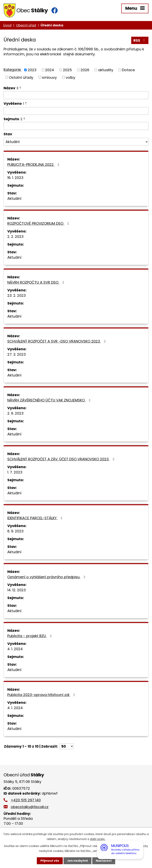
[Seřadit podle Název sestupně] (21, 89)
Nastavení (104, 861)
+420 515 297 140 (26, 800)
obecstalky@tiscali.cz (30, 807)
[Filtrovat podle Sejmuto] (76, 126)
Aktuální (14, 198)
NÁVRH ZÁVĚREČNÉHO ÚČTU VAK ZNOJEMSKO (50, 400)
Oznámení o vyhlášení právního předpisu (47, 577)
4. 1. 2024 (15, 649)
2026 (85, 70)
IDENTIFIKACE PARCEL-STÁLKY (36, 518)
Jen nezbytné (77, 861)
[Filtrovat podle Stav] (76, 142)
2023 (32, 70)
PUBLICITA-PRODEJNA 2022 (34, 165)
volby (70, 77)
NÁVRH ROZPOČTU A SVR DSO (37, 282)
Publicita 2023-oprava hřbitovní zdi (42, 695)
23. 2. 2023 (17, 295)
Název (11, 88)
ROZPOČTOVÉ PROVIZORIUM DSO (39, 223)
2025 (67, 70)
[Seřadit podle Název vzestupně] (21, 87)
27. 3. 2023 (17, 354)
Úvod (7, 25)
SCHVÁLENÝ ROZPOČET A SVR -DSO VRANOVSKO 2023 (57, 341)
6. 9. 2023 (15, 531)
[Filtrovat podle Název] (76, 95)
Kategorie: (12, 70)
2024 (50, 70)
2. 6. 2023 (15, 413)
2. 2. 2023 (15, 237)
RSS (140, 40)
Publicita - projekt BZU (30, 636)
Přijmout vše (50, 861)
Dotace (128, 70)
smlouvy (49, 77)
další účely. (98, 839)
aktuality (106, 70)
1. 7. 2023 (15, 472)
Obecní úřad (26, 25)
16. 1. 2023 (15, 178)
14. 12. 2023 (17, 590)
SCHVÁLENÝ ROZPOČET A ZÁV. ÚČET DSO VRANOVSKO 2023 (62, 459)
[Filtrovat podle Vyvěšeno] (76, 111)
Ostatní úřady (21, 77)
